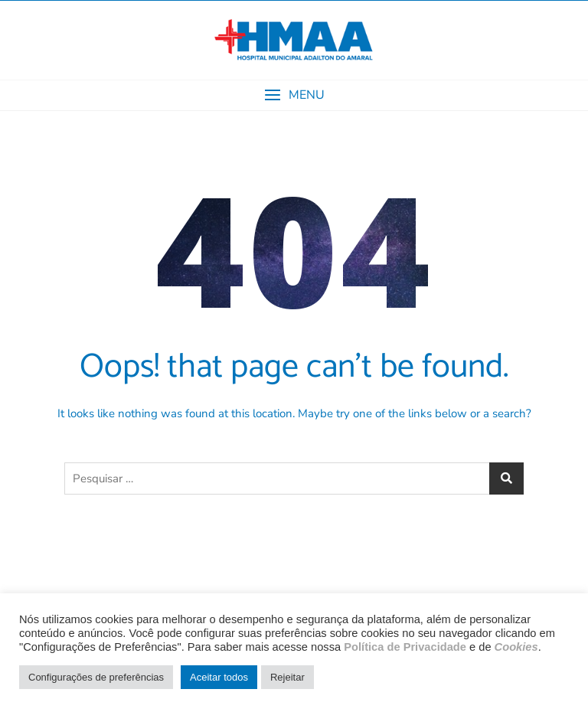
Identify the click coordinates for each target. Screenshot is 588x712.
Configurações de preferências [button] (96, 677)
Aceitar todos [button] (219, 677)
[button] (294, 95)
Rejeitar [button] (287, 677)
